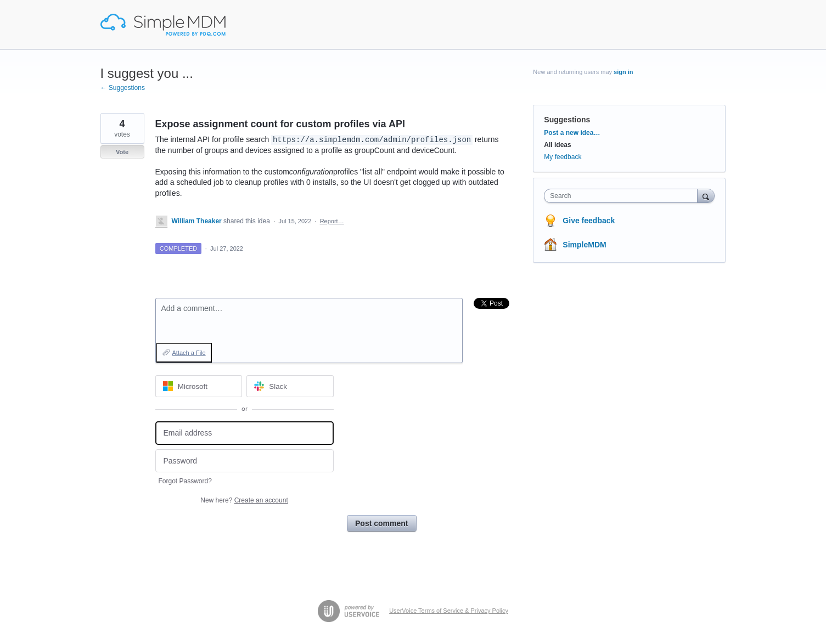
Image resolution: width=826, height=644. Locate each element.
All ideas (557, 145)
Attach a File (189, 353)
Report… (332, 221)
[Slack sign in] (290, 386)
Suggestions (567, 120)
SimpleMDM (584, 245)
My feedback (563, 157)
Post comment (381, 523)
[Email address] (245, 433)
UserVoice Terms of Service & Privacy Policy (449, 611)
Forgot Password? (185, 481)
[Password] (245, 461)
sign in (623, 72)
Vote (122, 152)
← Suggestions (123, 88)
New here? (244, 500)
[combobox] (623, 196)
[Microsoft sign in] (199, 386)
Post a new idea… (572, 133)
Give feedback (589, 221)
